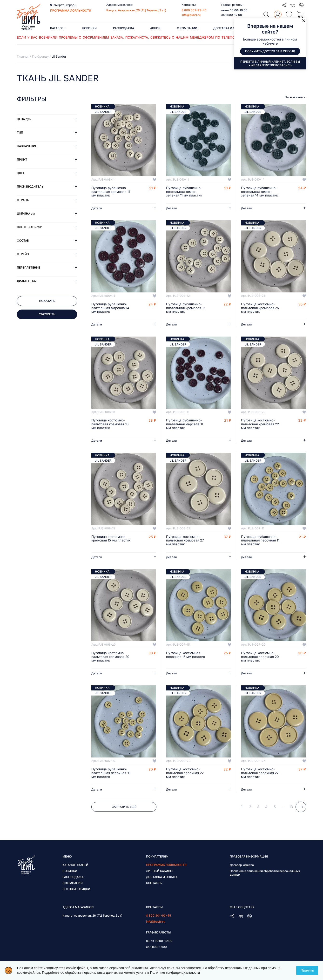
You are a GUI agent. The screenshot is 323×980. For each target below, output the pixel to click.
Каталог (58, 28)
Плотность (30, 227)
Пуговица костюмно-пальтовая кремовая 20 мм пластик (111, 658)
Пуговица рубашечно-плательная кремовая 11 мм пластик (111, 192)
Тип (20, 132)
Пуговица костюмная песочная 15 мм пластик (186, 656)
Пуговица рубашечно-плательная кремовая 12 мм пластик (184, 308)
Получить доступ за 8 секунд (270, 51)
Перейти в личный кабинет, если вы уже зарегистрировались (270, 63)
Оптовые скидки (76, 891)
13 (291, 809)
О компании (187, 28)
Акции (155, 28)
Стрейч (23, 254)
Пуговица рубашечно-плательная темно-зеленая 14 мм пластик (260, 192)
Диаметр (27, 281)
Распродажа (124, 28)
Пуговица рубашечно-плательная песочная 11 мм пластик (261, 541)
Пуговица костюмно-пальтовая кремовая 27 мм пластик (186, 541)
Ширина (26, 213)
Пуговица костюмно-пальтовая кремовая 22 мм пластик (261, 425)
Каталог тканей (75, 867)
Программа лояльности (166, 867)
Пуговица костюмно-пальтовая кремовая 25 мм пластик (261, 308)
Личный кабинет (160, 873)
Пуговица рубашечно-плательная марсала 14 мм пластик (111, 308)
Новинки (89, 28)
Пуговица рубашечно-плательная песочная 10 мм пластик (111, 775)
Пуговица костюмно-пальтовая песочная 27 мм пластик (260, 775)
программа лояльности (71, 10)
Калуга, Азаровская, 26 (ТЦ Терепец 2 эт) (136, 10)
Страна (23, 200)
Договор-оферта (242, 867)
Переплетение (28, 267)
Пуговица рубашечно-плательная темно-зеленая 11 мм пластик (185, 192)
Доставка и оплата (229, 28)
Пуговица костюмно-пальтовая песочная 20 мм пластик (260, 658)
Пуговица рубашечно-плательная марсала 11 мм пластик (185, 425)
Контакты (154, 885)
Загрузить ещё (124, 809)
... (283, 809)
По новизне (294, 97)
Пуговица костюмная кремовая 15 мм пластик (109, 541)
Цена (24, 119)
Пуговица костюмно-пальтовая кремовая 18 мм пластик (111, 425)
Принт (22, 159)
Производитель (30, 186)
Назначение (27, 146)
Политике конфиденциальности (175, 973)
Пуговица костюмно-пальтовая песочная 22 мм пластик (185, 775)
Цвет (21, 173)
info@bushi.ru (191, 15)
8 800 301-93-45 (194, 10)
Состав (23, 240)
